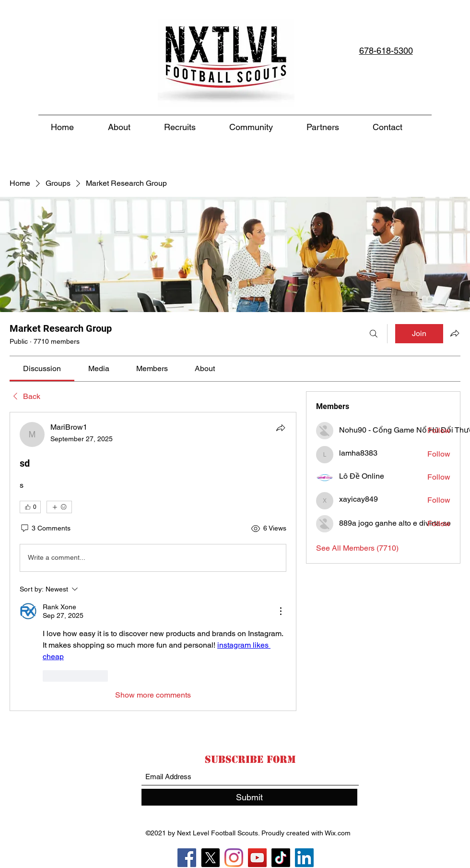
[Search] (374, 334)
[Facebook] (187, 858)
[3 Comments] (45, 529)
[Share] (281, 428)
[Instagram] (234, 858)
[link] (42, 368)
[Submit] (249, 797)
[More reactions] (59, 507)
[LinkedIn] (304, 858)
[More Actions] (281, 611)
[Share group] (455, 333)
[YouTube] (257, 858)
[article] (153, 561)
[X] (210, 858)
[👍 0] (30, 507)
